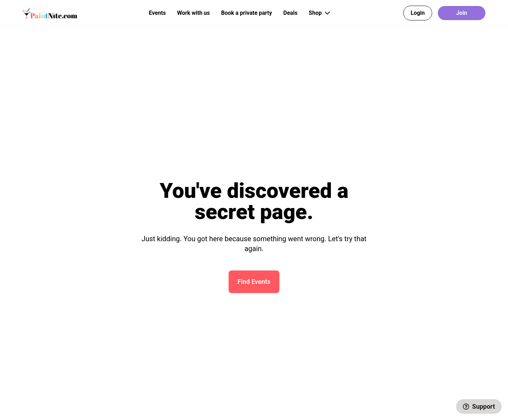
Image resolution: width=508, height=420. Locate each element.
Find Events (254, 282)
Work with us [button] (193, 13)
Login (418, 13)
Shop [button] (320, 13)
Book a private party (247, 13)
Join (462, 13)
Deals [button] (290, 13)
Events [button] (157, 13)
